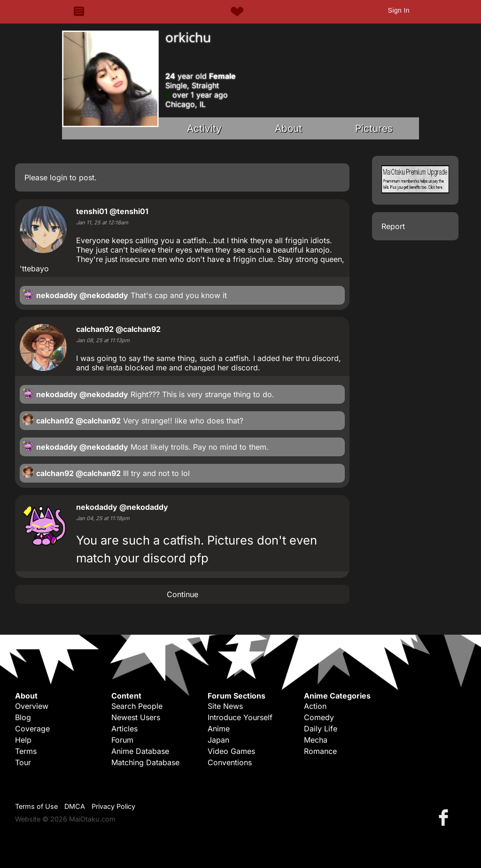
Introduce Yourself (240, 717)
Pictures (374, 128)
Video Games (231, 751)
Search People (137, 706)
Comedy (319, 717)
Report (393, 226)
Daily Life (321, 729)
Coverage (32, 729)
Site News (225, 706)
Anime (219, 729)
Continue (182, 594)
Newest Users (136, 717)
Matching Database (145, 762)
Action (315, 706)
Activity (204, 128)
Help (23, 740)
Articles (124, 729)
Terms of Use (36, 806)
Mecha (316, 740)
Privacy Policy (113, 806)
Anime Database (140, 751)
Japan (218, 740)
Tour (23, 762)
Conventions (230, 762)
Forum (122, 740)
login (58, 177)
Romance (320, 751)
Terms (26, 751)
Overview (32, 706)
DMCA (75, 806)
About (288, 128)
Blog (23, 717)
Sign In (399, 10)
